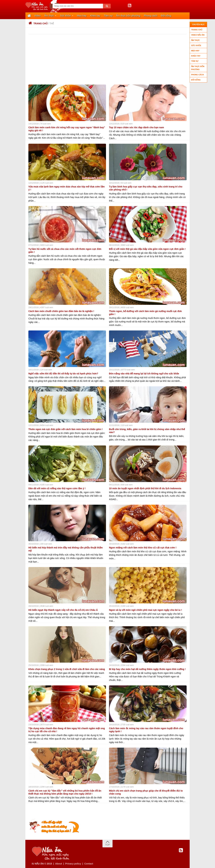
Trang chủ (38, 23)
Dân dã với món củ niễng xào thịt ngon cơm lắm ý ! (57, 488)
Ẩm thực (49, 16)
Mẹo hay (82, 16)
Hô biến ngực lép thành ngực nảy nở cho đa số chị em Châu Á (63, 610)
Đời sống (166, 16)
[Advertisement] (109, 59)
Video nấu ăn (198, 35)
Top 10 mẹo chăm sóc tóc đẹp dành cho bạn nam (136, 127)
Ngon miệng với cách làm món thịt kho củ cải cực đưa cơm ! (143, 547)
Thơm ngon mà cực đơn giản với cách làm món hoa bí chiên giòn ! (65, 429)
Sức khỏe (65, 16)
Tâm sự (108, 16)
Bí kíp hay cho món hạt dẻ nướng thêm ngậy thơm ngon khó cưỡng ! (147, 669)
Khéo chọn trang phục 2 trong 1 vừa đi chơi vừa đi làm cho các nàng (67, 669)
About (58, 863)
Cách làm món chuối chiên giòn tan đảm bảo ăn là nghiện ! (61, 311)
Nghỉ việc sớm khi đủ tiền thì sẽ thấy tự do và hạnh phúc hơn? (63, 373)
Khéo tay (95, 16)
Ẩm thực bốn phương (128, 16)
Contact (89, 863)
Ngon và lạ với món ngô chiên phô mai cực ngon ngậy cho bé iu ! (145, 610)
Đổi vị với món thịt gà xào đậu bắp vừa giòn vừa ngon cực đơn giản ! (147, 249)
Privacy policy (73, 863)
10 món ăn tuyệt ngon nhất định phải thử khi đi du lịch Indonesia (145, 488)
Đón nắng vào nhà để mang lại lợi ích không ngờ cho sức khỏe (144, 373)
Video (37, 16)
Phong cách (151, 16)
